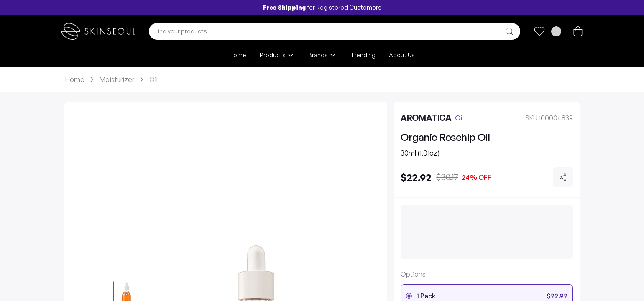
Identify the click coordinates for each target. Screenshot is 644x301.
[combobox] (335, 31)
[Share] (563, 177)
